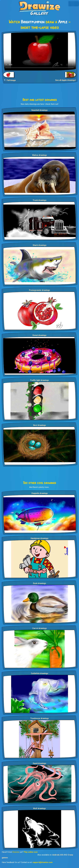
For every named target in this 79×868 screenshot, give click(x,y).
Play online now (31, 852)
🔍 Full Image (10, 80)
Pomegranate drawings (39, 290)
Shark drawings (40, 245)
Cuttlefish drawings (40, 673)
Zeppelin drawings (40, 493)
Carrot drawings (40, 628)
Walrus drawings (40, 155)
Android (56, 855)
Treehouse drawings (40, 718)
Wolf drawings (39, 808)
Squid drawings (39, 763)
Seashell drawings (39, 110)
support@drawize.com (42, 862)
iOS (62, 855)
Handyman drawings (40, 538)
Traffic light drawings (39, 380)
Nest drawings (40, 425)
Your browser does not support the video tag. (39, 51)
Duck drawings (40, 583)
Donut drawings (39, 335)
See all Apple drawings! (66, 80)
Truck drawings (40, 200)
